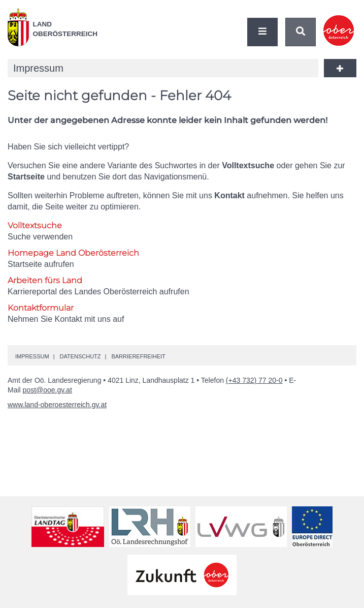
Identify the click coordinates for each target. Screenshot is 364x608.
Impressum (32, 356)
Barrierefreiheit (138, 356)
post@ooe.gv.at (47, 390)
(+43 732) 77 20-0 (254, 380)
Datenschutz (80, 356)
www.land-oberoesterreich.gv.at (57, 405)
